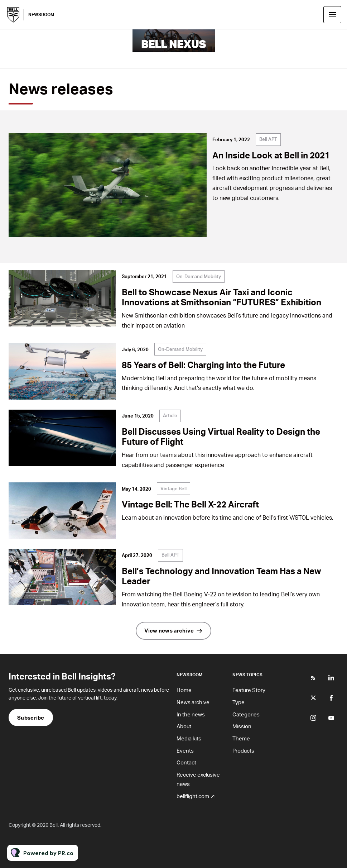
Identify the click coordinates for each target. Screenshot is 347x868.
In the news (191, 714)
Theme (241, 738)
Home (184, 690)
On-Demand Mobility (199, 276)
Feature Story (249, 690)
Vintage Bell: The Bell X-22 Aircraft (190, 504)
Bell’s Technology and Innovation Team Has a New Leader (221, 576)
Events (185, 750)
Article (170, 415)
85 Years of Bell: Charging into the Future (203, 365)
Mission (242, 726)
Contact (186, 762)
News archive (193, 702)
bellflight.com (193, 796)
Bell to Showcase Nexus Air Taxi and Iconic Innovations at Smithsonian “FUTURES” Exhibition (221, 297)
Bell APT (268, 139)
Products (243, 750)
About (184, 726)
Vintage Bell (173, 488)
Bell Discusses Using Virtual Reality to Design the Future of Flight (221, 437)
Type (238, 702)
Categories (246, 714)
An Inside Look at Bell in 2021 (271, 155)
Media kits (189, 738)
